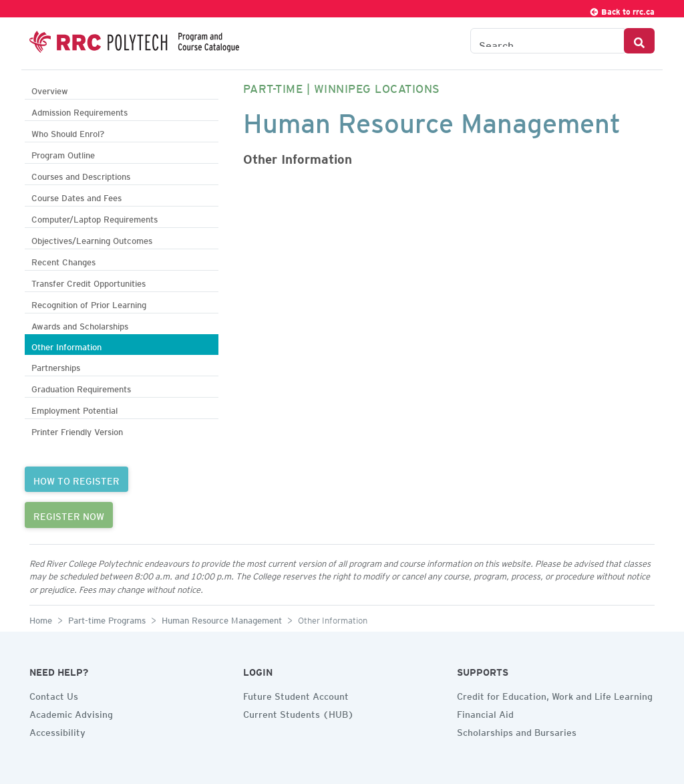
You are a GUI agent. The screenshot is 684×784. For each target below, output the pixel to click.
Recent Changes (63, 260)
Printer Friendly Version (77, 430)
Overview (50, 89)
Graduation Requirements (81, 387)
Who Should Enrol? (68, 132)
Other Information (66, 345)
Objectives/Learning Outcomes (92, 239)
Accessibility (57, 731)
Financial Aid (485, 712)
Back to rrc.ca (622, 10)
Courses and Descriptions (81, 175)
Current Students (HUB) (299, 712)
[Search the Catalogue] (547, 41)
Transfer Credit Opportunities (89, 282)
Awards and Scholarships (80, 324)
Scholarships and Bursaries (517, 731)
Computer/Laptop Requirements (95, 218)
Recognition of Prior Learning (89, 303)
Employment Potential (74, 409)
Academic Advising (71, 712)
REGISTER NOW (69, 515)
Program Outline (63, 153)
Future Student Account (296, 694)
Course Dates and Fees (76, 196)
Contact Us (54, 694)
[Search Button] (639, 41)
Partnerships (56, 366)
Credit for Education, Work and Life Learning (555, 694)
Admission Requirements (79, 111)
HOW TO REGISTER (76, 479)
